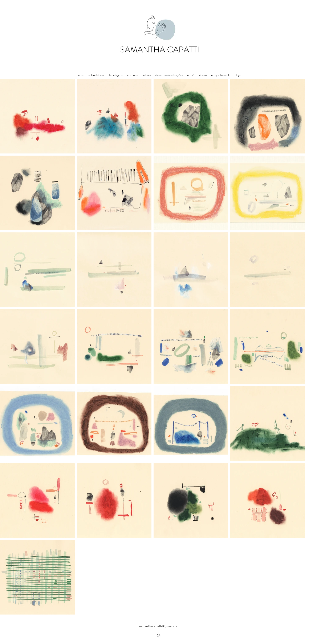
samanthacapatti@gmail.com (159, 626)
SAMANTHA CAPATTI (160, 50)
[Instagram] (159, 636)
